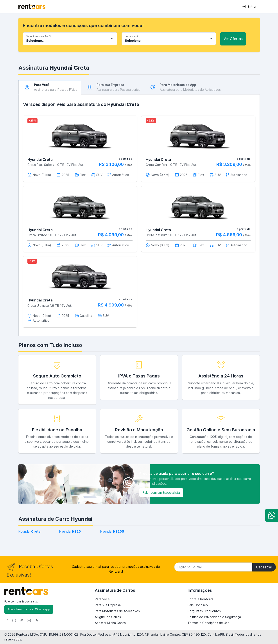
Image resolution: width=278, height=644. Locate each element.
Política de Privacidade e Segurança (214, 617)
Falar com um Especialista (161, 493)
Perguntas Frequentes (204, 611)
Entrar (249, 7)
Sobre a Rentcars (200, 599)
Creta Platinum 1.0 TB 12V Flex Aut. (171, 235)
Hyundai (30, 531)
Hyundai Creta (40, 160)
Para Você (102, 599)
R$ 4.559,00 (230, 235)
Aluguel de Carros (108, 617)
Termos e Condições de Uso (209, 623)
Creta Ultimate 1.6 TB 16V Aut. (50, 306)
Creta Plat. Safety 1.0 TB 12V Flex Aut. (56, 165)
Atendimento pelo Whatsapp (29, 609)
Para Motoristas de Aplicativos (117, 611)
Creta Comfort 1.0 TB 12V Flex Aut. (171, 165)
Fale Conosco (198, 605)
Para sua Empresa (108, 605)
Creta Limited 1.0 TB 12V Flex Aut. (52, 235)
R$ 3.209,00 (230, 164)
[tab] (50, 87)
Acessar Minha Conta (110, 623)
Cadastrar (264, 567)
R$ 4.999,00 (111, 305)
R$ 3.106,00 (112, 164)
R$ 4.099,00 (111, 235)
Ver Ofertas (233, 39)
